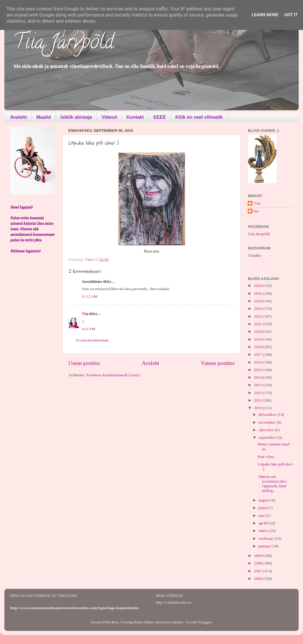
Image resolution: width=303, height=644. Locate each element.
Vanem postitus (218, 363)
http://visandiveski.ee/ (174, 602)
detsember (268, 414)
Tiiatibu (254, 255)
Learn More (265, 15)
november (268, 422)
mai (262, 516)
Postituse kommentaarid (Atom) (113, 375)
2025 (258, 293)
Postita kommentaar (92, 340)
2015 (258, 370)
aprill (263, 523)
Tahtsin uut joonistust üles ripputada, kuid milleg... (272, 484)
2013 (258, 385)
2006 (258, 579)
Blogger (205, 622)
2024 (258, 301)
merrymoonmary (170, 622)
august (265, 500)
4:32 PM (89, 329)
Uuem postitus (84, 363)
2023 (258, 308)
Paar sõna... (267, 457)
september (268, 437)
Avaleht (18, 117)
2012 (258, 393)
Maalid (44, 117)
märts (264, 531)
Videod (109, 117)
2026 (258, 286)
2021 (258, 324)
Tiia (85, 314)
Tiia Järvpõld (63, 44)
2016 (258, 362)
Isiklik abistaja (76, 117)
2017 (258, 354)
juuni (263, 508)
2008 (258, 563)
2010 (258, 408)
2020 (258, 331)
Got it (291, 15)
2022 (258, 316)
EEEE (160, 117)
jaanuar (265, 546)
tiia (256, 211)
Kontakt (135, 117)
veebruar (266, 538)
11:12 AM (90, 296)
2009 (258, 556)
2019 (258, 339)
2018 (258, 347)
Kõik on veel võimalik (199, 117)
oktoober (267, 430)
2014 (258, 377)
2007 (258, 571)
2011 (258, 400)
